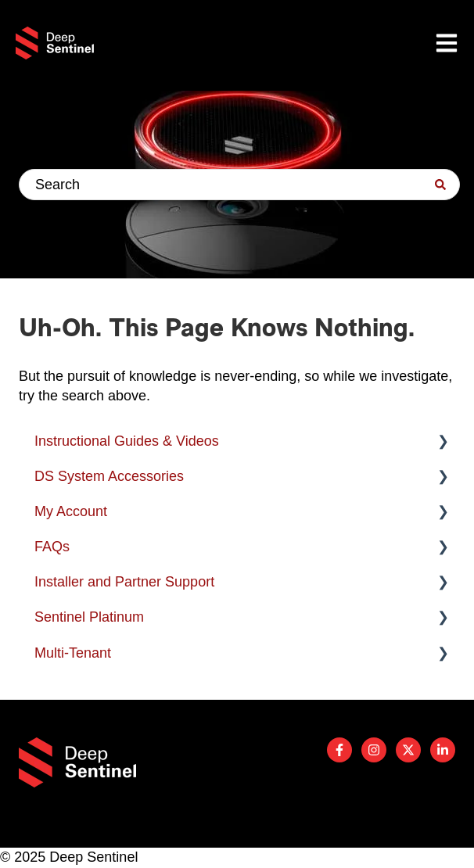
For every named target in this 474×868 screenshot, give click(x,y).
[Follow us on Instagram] (374, 750)
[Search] (440, 185)
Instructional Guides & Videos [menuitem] (127, 441)
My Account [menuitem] (71, 511)
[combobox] (239, 185)
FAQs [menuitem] (52, 547)
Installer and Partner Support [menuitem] (124, 582)
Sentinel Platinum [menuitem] (89, 617)
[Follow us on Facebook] (339, 750)
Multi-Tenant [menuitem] (73, 653)
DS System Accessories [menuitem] (109, 476)
